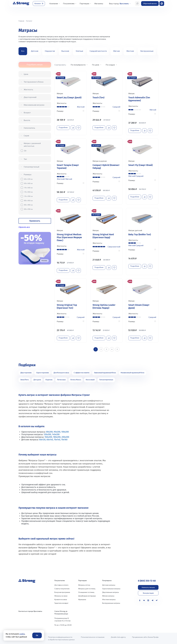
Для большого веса (61, 373)
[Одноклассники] (140, 600)
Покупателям (69, 3)
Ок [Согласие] (37, 635)
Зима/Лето (24, 380)
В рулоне (49, 380)
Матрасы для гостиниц (87, 589)
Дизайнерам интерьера (87, 596)
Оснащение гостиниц (86, 592)
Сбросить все (24, 227)
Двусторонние (26, 373)
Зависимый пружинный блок (105, 373)
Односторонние (43, 373)
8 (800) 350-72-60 (147, 581)
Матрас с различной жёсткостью (32, 145)
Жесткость (28, 89)
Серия (26, 136)
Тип (25, 159)
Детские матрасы (109, 585)
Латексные (61, 380)
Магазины (99, 3)
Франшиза (82, 599)
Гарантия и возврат (61, 603)
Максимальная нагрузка (34, 105)
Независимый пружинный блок (133, 373)
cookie (22, 634)
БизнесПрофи (153, 637)
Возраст (27, 112)
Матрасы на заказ (61, 596)
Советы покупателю (62, 589)
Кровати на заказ (61, 599)
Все (23, 51)
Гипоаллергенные (106, 380)
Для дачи (37, 380)
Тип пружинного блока (34, 82)
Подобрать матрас (35, 64)
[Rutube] (157, 600)
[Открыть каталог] (39, 4)
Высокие (65, 51)
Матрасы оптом (84, 585)
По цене (96, 65)
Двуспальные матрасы (111, 592)
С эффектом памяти (82, 373)
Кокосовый (90, 380)
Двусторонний (30, 97)
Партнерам (84, 3)
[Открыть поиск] (137, 4)
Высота (27, 120)
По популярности (78, 65)
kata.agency (122, 637)
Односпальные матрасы (111, 589)
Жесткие (130, 51)
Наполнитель (29, 128)
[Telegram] (153, 600)
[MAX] (148, 600)
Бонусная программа (62, 592)
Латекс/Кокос (76, 380)
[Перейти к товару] (71, 103)
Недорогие (50, 51)
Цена (26, 74)
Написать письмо (148, 587)
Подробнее (63, 127)
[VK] (144, 600)
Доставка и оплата (61, 585)
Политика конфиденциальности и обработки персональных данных (61, 638)
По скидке (110, 65)
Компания (54, 3)
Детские (35, 51)
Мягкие (116, 51)
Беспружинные (147, 51)
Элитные (79, 51)
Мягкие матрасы (108, 596)
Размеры (28, 174)
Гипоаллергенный (31, 167)
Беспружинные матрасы (111, 603)
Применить (35, 221)
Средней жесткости (98, 51)
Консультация (148, 593)
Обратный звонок (150, 3)
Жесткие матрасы (109, 599)
